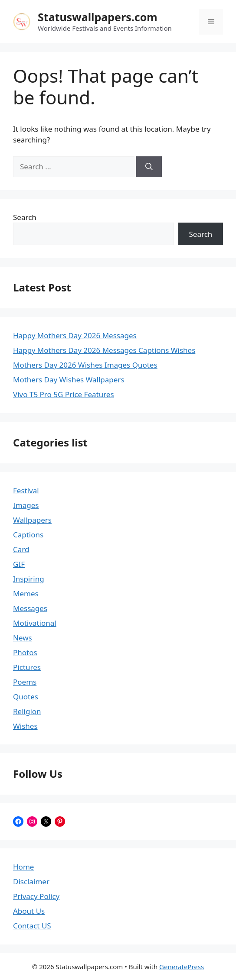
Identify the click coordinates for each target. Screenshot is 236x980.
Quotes (26, 697)
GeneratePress (182, 967)
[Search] (149, 167)
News (23, 638)
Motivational (35, 623)
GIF (19, 564)
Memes (26, 593)
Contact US (32, 926)
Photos (25, 652)
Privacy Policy (36, 896)
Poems (25, 682)
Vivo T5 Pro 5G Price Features (64, 394)
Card (21, 549)
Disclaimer (31, 881)
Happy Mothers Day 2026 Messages (75, 335)
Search (25, 217)
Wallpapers (32, 520)
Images (26, 505)
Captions (28, 535)
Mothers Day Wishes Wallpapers (69, 380)
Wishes (25, 726)
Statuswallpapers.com (98, 17)
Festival (26, 490)
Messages (30, 608)
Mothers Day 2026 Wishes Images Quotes (85, 365)
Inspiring (29, 579)
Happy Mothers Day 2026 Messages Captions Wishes (104, 350)
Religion (27, 711)
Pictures (27, 667)
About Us (29, 911)
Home (23, 867)
